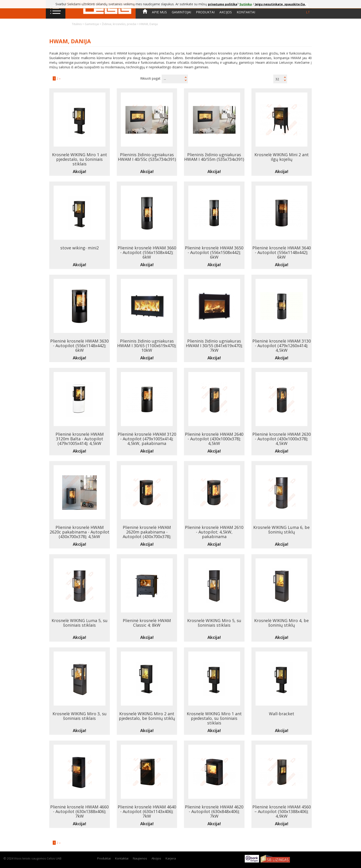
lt (308, 12)
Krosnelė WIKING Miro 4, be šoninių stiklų (281, 623)
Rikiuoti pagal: (150, 78)
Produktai (205, 12)
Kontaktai (246, 12)
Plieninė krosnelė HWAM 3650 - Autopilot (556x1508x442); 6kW (214, 252)
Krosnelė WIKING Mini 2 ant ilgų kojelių (282, 157)
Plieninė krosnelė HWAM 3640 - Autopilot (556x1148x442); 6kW (282, 252)
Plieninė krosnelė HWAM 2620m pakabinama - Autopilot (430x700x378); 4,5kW (147, 534)
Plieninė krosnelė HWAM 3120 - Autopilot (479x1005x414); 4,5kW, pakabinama (147, 439)
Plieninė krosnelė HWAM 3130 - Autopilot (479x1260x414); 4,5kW (282, 346)
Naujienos (140, 858)
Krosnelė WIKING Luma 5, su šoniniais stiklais (80, 623)
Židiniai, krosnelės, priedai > (121, 24)
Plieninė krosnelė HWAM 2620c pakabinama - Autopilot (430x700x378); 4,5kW (80, 532)
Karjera (171, 858)
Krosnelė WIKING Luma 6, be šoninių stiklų (281, 530)
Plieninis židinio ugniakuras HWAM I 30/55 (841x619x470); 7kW (214, 346)
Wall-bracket (282, 714)
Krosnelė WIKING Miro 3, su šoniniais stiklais (80, 716)
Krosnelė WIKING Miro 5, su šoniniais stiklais (214, 623)
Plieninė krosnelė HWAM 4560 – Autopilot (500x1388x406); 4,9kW (282, 811)
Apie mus (159, 12)
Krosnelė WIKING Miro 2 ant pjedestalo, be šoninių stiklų (147, 716)
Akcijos (226, 12)
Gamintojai (181, 12)
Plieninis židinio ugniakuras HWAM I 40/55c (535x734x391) (147, 157)
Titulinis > (78, 24)
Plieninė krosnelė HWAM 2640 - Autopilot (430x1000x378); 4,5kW (214, 439)
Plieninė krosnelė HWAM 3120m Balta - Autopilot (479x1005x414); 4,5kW (80, 439)
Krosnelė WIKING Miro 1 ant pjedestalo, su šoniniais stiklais (80, 159)
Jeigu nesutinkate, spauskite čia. (280, 4)
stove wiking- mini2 (80, 248)
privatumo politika (223, 4)
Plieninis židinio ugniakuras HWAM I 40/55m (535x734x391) (214, 157)
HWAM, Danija (148, 24)
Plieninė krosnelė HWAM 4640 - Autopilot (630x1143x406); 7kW (147, 811)
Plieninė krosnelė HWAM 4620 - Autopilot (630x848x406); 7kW (214, 811)
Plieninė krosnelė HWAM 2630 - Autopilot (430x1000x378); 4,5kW (282, 439)
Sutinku (246, 4)
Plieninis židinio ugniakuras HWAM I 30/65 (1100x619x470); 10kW (147, 346)
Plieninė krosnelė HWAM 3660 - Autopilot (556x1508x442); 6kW (147, 252)
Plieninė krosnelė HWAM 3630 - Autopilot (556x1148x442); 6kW (79, 346)
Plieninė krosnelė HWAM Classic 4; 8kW (147, 623)
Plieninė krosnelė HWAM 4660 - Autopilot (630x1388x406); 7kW (79, 811)
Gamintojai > (93, 24)
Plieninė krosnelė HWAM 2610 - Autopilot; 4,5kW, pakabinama (214, 532)
